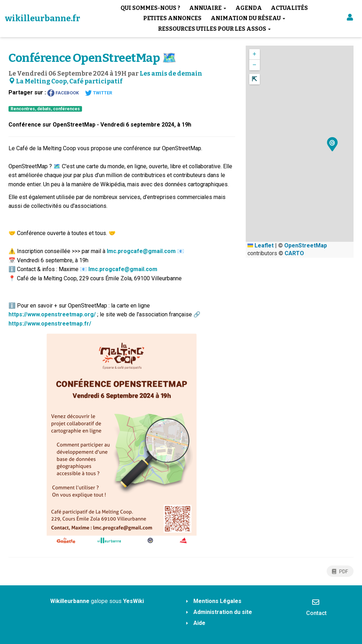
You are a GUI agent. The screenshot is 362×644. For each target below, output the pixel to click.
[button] (350, 19)
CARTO (294, 253)
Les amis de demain (171, 74)
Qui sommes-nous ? (150, 8)
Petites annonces (172, 18)
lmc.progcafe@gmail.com (141, 251)
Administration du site (223, 612)
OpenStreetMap (306, 245)
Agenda (249, 8)
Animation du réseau (248, 18)
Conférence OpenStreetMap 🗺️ (92, 58)
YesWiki (133, 601)
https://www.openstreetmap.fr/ (50, 324)
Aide (199, 623)
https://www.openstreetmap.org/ (52, 314)
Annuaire (208, 8)
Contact (316, 607)
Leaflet (261, 245)
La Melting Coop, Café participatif (66, 81)
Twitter (98, 93)
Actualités (289, 8)
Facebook (63, 93)
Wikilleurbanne (70, 601)
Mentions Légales (217, 601)
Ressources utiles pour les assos (214, 29)
